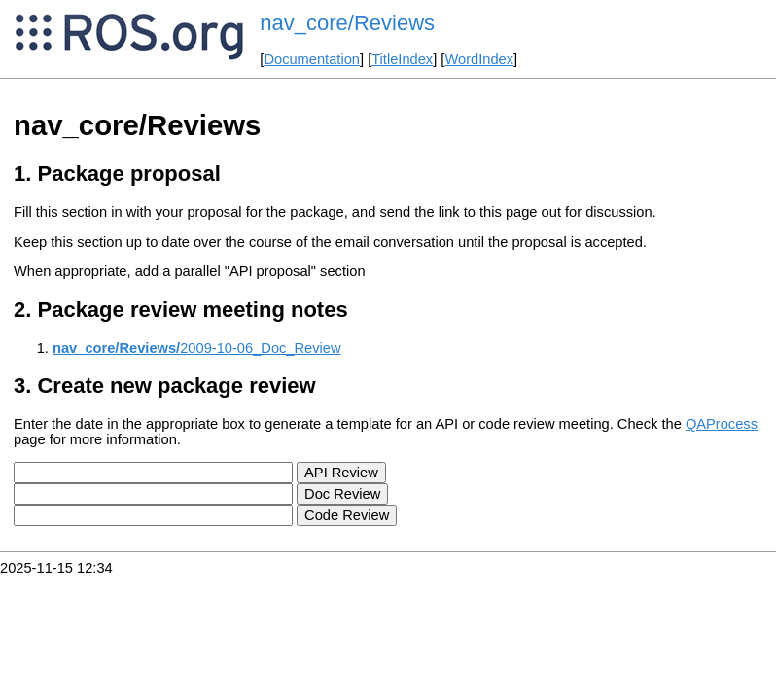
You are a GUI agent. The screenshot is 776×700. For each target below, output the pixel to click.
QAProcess (722, 424)
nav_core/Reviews (347, 23)
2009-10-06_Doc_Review (197, 348)
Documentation (312, 59)
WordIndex (479, 59)
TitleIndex (402, 59)
